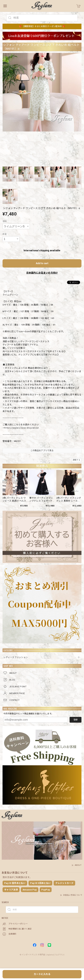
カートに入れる (42, 974)
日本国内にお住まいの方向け (42, 273)
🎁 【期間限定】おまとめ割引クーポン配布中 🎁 (42, 26)
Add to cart (42, 263)
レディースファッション (16, 657)
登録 (76, 720)
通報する (76, 460)
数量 (5, 234)
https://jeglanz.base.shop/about (22, 428)
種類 (5, 221)
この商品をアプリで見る (42, 451)
